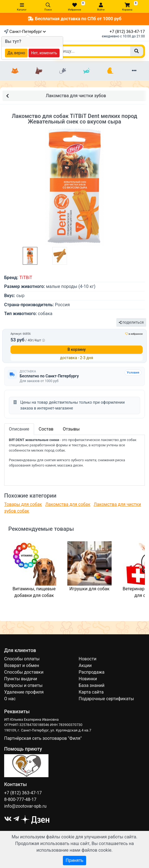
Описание (19, 429)
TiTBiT (26, 278)
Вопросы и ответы (23, 685)
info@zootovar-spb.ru (25, 806)
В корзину (77, 349)
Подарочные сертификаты (106, 699)
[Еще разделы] (134, 71)
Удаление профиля (24, 692)
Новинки (88, 679)
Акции (85, 665)
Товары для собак (23, 504)
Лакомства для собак (68, 504)
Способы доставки (24, 672)
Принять (74, 860)
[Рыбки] (86, 71)
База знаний (92, 685)
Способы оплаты (22, 659)
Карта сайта (91, 692)
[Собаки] (39, 71)
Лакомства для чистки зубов (56, 95)
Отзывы (71, 429)
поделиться (131, 322)
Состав (46, 429)
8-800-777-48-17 (20, 799)
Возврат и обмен (22, 665)
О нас (10, 699)
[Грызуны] (63, 71)
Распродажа (92, 672)
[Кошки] (15, 71)
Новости (88, 659)
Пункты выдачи (21, 679)
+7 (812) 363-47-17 (127, 32)
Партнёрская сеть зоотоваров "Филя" (43, 738)
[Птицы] (110, 71)
